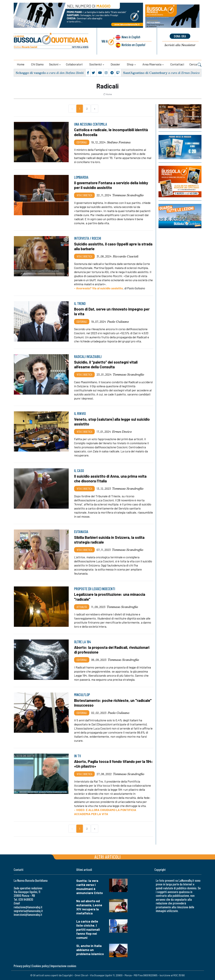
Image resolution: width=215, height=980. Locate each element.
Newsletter (180, 45)
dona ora (180, 36)
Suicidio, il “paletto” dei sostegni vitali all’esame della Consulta (106, 364)
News (131, 37)
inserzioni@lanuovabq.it (28, 914)
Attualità (82, 607)
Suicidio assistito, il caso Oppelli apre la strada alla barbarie (113, 246)
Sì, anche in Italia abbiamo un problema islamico (90, 950)
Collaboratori (74, 64)
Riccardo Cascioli (126, 256)
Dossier (115, 64)
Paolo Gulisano (118, 322)
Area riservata (152, 64)
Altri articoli (107, 857)
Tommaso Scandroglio (128, 195)
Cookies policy (40, 966)
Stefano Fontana (119, 142)
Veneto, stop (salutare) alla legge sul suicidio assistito (112, 422)
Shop (130, 64)
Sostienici (96, 64)
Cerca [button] (195, 65)
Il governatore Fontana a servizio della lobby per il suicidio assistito (111, 185)
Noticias (133, 45)
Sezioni (54, 64)
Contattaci (177, 64)
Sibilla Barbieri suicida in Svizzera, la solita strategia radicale (109, 540)
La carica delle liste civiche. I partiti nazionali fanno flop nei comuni (88, 929)
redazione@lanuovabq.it (28, 907)
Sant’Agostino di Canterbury (145, 73)
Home (21, 64)
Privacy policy (22, 966)
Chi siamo (37, 64)
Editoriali (82, 142)
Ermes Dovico (122, 432)
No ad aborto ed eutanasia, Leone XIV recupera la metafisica (89, 907)
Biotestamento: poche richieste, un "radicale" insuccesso (113, 703)
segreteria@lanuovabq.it (28, 911)
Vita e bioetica (84, 195)
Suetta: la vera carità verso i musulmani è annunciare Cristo (90, 887)
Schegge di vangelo (31, 73)
